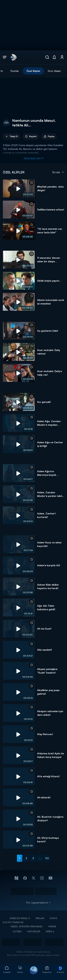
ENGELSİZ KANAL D (20, 918)
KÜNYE (54, 918)
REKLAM (40, 918)
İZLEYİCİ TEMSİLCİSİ (13, 922)
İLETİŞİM (17, 931)
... (40, 858)
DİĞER (49, 931)
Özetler (15, 71)
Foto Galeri (54, 71)
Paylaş (49, 137)
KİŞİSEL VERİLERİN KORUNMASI (27, 926)
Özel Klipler (33, 71)
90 (47, 858)
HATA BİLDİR (34, 931)
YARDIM (52, 926)
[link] (13, 57)
